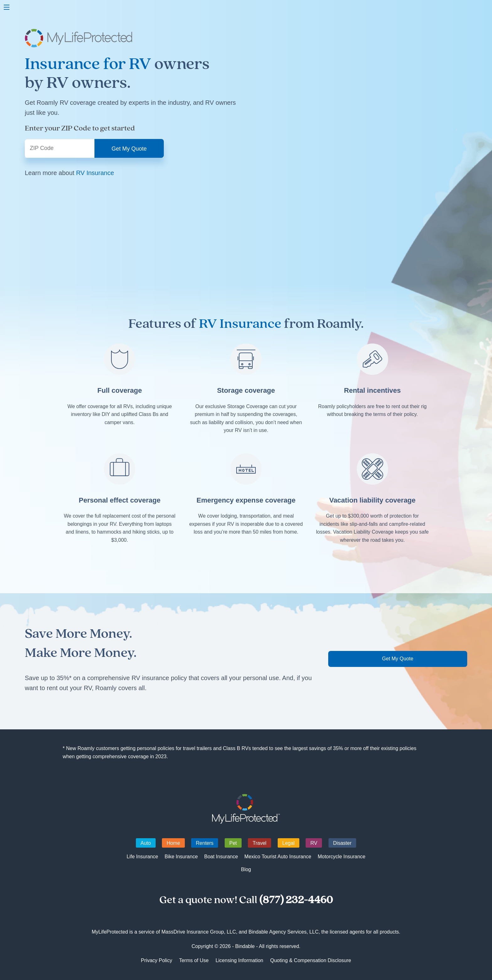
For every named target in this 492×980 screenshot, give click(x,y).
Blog (246, 869)
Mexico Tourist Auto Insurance (278, 857)
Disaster (342, 843)
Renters (205, 843)
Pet (233, 843)
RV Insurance (95, 173)
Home (173, 843)
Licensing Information (239, 960)
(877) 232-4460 (296, 900)
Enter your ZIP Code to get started (80, 128)
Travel (259, 843)
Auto (146, 843)
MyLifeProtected (246, 809)
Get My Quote (398, 659)
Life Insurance (142, 857)
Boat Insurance (221, 857)
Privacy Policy (157, 960)
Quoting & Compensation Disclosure (311, 960)
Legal (289, 843)
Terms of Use (194, 960)
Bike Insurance (181, 857)
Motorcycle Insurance (341, 857)
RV (314, 843)
